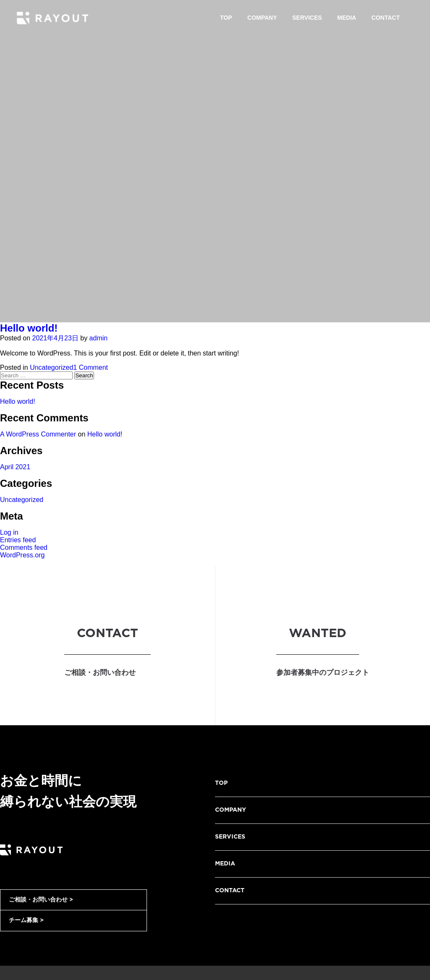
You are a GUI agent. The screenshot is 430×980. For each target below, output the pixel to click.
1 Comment (90, 367)
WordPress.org (22, 555)
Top (226, 18)
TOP (221, 783)
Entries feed (18, 540)
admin (99, 338)
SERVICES (230, 837)
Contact (386, 18)
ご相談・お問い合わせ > (41, 900)
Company (262, 18)
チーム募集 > (26, 920)
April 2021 (15, 467)
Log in (9, 532)
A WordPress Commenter (38, 434)
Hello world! (29, 328)
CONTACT (230, 891)
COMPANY (231, 810)
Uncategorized (51, 367)
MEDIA (225, 864)
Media (347, 18)
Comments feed (24, 547)
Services (307, 18)
